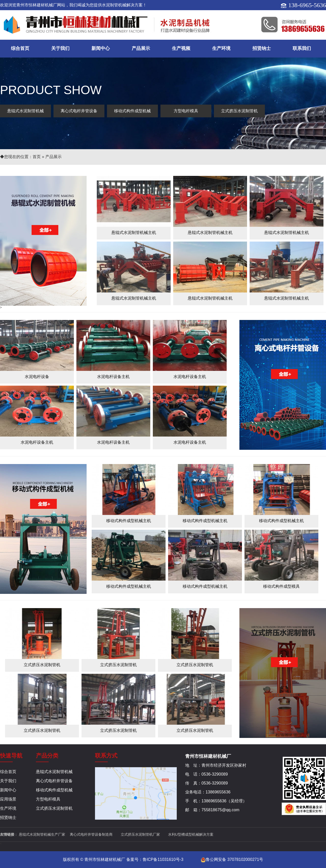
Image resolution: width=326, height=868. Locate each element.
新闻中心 (101, 48)
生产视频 (181, 48)
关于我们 (60, 48)
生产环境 (221, 48)
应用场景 (8, 799)
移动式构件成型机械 (132, 111)
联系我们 (302, 48)
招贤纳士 (262, 48)
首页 (37, 157)
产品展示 (141, 48)
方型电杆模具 (186, 111)
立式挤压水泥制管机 (239, 111)
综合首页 (20, 48)
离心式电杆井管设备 (79, 111)
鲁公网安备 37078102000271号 (232, 859)
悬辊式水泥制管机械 (25, 111)
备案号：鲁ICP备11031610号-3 (155, 859)
